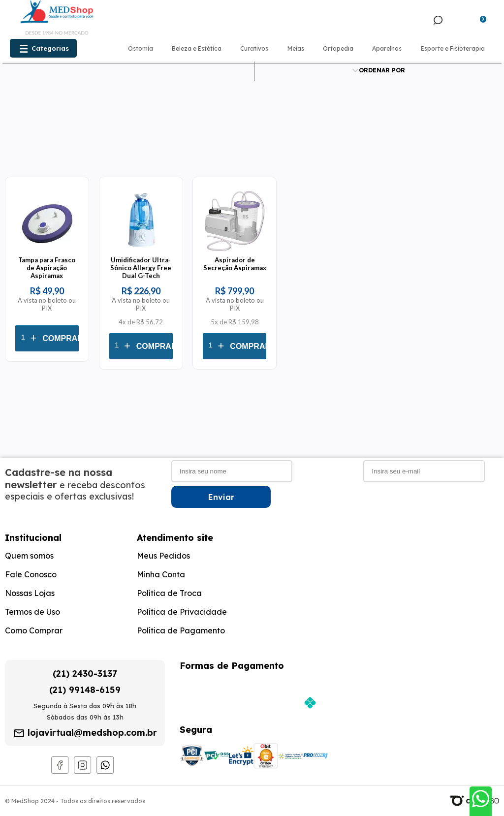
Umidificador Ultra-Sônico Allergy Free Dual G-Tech (141, 268)
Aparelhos (387, 48)
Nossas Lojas (30, 593)
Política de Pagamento (181, 630)
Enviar (221, 497)
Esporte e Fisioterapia (453, 48)
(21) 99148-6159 (85, 690)
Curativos (254, 48)
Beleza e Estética (197, 48)
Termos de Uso (32, 612)
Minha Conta (161, 574)
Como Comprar (34, 630)
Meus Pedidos (163, 556)
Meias (296, 48)
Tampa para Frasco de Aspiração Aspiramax (47, 268)
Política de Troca (169, 593)
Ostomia (141, 48)
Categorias (50, 48)
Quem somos (29, 556)
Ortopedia (338, 48)
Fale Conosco (31, 574)
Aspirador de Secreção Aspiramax (235, 264)
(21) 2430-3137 (85, 674)
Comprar (63, 338)
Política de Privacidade (182, 612)
